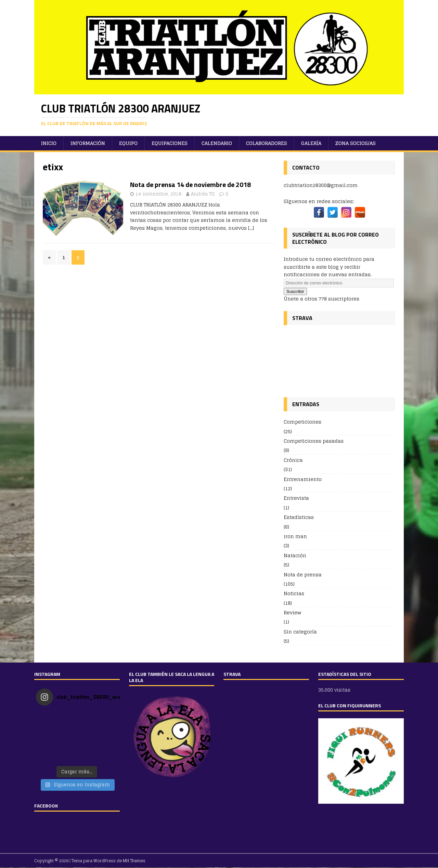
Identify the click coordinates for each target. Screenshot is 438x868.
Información (88, 143)
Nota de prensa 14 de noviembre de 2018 (190, 184)
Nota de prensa (303, 575)
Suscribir (295, 291)
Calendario (217, 143)
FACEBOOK (46, 806)
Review (292, 612)
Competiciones (302, 422)
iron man (295, 536)
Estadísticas (299, 517)
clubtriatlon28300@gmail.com (321, 185)
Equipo (128, 143)
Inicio (49, 143)
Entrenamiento (303, 479)
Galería (311, 143)
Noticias (294, 593)
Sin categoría (300, 632)
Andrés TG (203, 194)
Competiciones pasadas (314, 441)
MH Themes (134, 861)
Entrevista (296, 498)
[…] (251, 228)
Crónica (293, 460)
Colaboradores (267, 143)
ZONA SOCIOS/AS (356, 143)
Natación (295, 555)
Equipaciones (170, 143)
